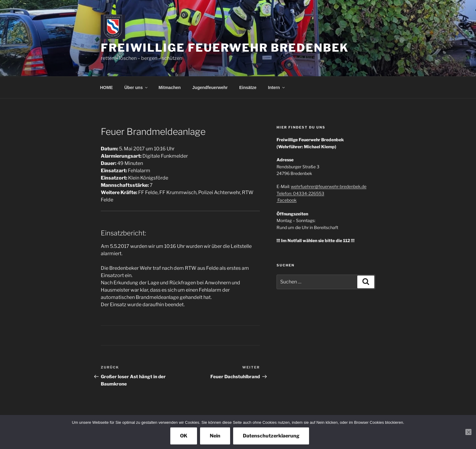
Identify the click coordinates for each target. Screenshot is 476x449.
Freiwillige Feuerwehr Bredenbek (225, 48)
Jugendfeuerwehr (210, 87)
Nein (215, 436)
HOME (107, 87)
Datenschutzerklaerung (271, 436)
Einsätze (248, 87)
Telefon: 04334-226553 (300, 193)
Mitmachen (170, 87)
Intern (277, 87)
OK (184, 436)
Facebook (287, 200)
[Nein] (468, 432)
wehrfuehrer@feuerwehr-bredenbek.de (329, 186)
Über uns (137, 87)
